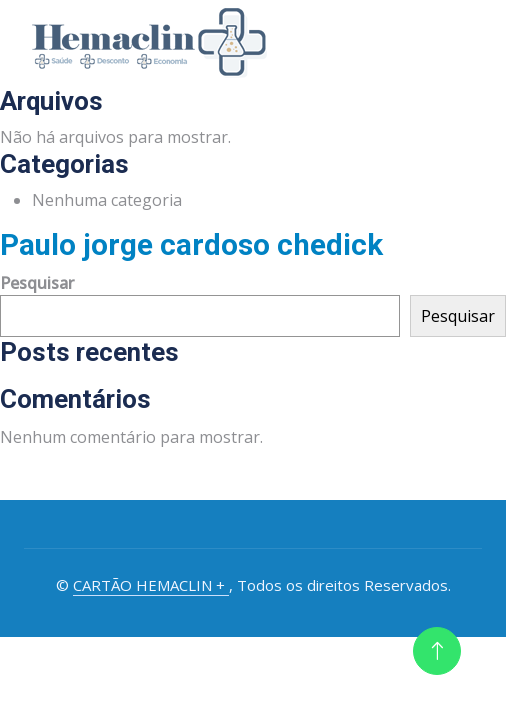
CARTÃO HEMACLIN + (151, 585)
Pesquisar (37, 283)
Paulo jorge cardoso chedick (191, 245)
